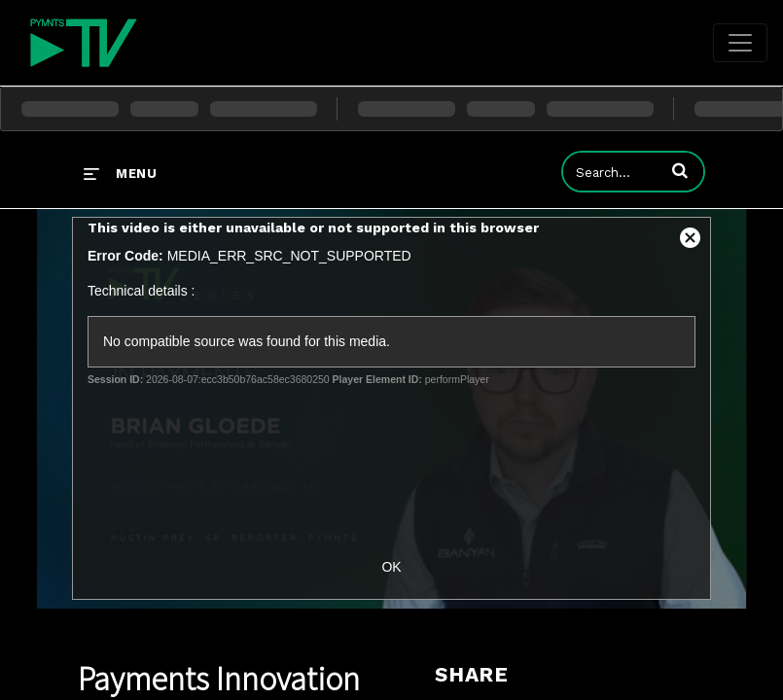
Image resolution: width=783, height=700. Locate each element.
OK (391, 567)
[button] (680, 170)
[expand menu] (120, 173)
